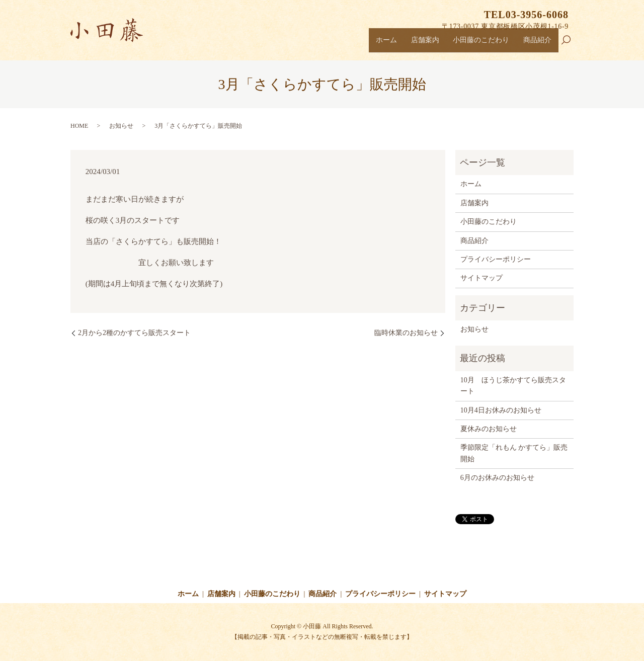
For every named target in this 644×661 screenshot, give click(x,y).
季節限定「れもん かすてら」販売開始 (514, 453)
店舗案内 (414, 43)
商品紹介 (536, 43)
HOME (79, 126)
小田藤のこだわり (475, 43)
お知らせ (121, 126)
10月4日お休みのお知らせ (501, 410)
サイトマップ (481, 278)
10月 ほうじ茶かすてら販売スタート (513, 386)
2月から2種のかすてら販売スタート (134, 333)
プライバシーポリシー (496, 259)
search (570, 45)
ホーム (372, 43)
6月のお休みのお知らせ (497, 478)
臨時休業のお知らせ (406, 333)
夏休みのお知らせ (489, 429)
